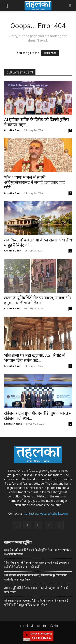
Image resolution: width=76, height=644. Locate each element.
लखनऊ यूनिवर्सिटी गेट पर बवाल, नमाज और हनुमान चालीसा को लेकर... (38, 300)
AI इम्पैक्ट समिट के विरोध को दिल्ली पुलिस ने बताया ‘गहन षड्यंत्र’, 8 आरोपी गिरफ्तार (37, 552)
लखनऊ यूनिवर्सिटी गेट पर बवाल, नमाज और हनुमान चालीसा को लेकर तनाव (36, 590)
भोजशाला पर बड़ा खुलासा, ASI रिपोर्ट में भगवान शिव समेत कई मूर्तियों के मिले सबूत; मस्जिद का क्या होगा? (36, 603)
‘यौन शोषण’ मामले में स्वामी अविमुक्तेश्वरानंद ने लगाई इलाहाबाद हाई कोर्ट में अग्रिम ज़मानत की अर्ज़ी (36, 565)
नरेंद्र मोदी (54, 626)
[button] (7, 6)
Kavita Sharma (13, 424)
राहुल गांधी (41, 626)
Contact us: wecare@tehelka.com (46, 513)
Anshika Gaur (12, 130)
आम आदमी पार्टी (26, 626)
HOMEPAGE (50, 53)
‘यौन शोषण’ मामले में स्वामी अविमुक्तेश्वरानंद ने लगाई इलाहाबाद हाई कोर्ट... (34, 182)
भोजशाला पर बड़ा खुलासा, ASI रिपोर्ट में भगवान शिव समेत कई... (34, 358)
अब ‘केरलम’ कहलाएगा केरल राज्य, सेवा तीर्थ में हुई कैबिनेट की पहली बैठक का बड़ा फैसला (36, 577)
